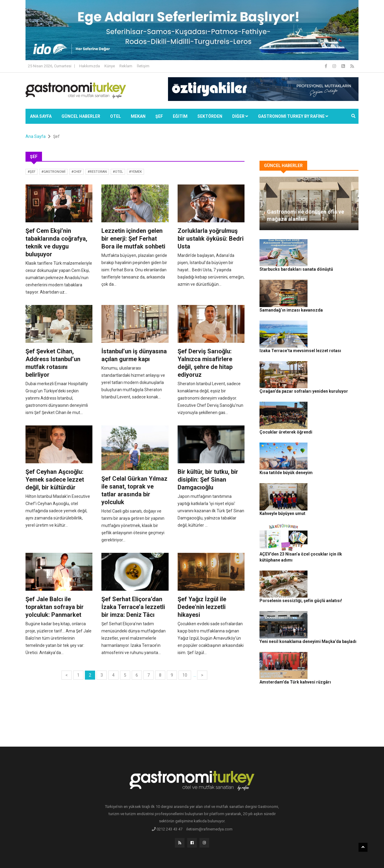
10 (185, 675)
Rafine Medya (91, 853)
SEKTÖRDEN (210, 116)
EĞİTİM (180, 116)
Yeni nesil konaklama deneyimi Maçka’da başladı (334, 546)
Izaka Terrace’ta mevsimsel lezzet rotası (331, 314)
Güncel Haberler (81, 116)
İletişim (143, 66)
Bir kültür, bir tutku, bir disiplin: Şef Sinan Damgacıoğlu (208, 480)
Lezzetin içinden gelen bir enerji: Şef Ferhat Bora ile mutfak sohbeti (133, 239)
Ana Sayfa (41, 116)
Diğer (240, 116)
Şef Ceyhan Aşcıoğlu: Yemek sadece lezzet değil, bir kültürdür (55, 480)
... (195, 675)
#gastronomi (53, 172)
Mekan (138, 116)
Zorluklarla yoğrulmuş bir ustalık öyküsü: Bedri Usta (211, 239)
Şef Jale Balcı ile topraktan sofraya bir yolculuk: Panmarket (55, 607)
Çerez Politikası (312, 853)
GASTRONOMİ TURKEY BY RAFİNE (293, 116)
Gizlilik (290, 853)
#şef (31, 172)
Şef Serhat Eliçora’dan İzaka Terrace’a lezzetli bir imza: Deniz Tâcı (133, 607)
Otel (115, 116)
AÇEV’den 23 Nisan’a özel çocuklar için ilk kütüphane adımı (334, 480)
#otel (118, 172)
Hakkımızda (90, 66)
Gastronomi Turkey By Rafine (132, 853)
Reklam (126, 66)
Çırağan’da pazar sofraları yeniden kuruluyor (330, 348)
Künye (110, 66)
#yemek (135, 172)
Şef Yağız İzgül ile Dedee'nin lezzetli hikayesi (202, 607)
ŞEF (159, 116)
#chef (76, 172)
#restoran (97, 172)
